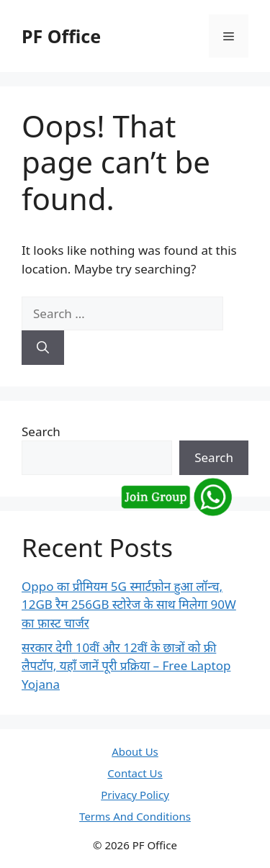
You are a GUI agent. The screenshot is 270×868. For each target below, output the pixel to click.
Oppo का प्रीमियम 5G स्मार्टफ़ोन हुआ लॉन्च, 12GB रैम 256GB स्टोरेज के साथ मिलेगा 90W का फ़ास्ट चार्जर (129, 605)
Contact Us (135, 773)
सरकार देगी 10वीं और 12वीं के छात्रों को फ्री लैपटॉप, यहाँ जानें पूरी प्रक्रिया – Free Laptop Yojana (126, 666)
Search (41, 431)
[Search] (43, 348)
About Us (135, 751)
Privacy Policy (135, 795)
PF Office (61, 36)
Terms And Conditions (135, 816)
